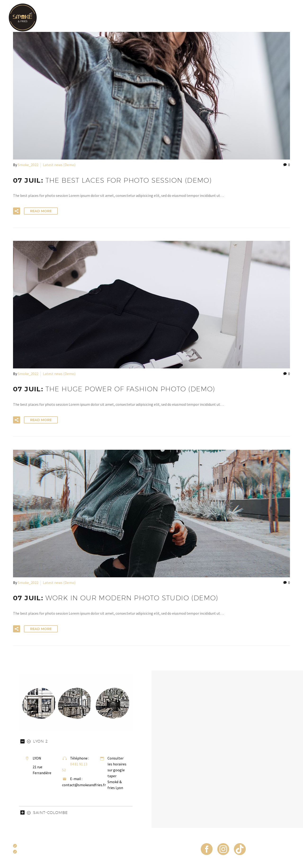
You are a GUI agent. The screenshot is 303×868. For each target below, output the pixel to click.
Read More (41, 211)
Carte (135, 17)
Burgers (159, 17)
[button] (17, 211)
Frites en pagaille (194, 17)
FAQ (255, 17)
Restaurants (281, 17)
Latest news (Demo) (59, 165)
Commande (232, 17)
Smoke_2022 (28, 165)
